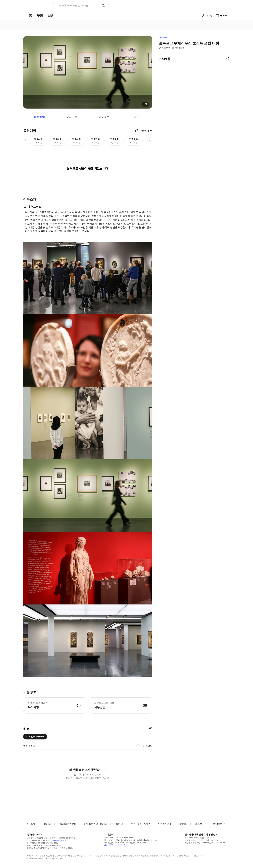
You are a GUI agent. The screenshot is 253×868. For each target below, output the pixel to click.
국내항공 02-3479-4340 (136, 843)
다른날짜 (144, 131)
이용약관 (47, 824)
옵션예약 (39, 117)
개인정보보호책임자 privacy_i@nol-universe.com (206, 843)
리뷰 (136, 117)
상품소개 (72, 117)
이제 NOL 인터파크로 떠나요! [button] (72, 6)
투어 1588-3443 (111, 838)
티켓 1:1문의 (122, 845)
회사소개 (31, 824)
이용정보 (104, 117)
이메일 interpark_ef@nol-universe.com (201, 840)
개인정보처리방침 (67, 824)
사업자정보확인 (60, 840)
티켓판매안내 (165, 824)
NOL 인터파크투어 (35, 737)
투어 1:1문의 (110, 845)
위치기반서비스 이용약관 (95, 824)
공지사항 (183, 824)
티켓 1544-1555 (126, 838)
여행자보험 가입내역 (141, 824)
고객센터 (199, 824)
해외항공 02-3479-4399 (114, 843)
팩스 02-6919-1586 (112, 840)
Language (218, 824)
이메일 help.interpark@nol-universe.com (140, 840)
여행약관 (119, 824)
